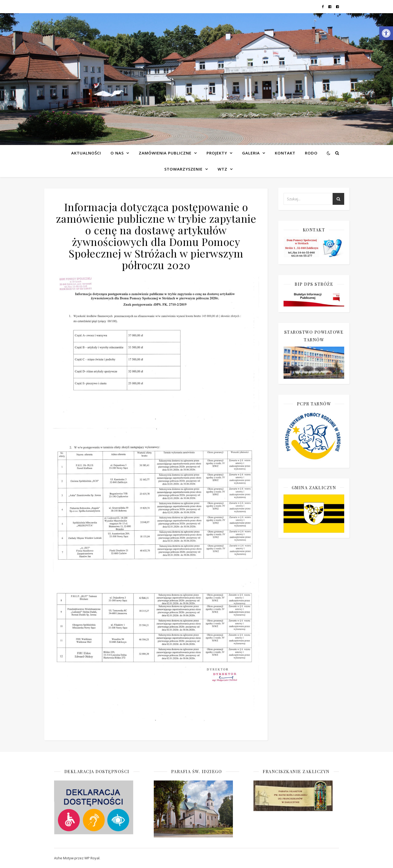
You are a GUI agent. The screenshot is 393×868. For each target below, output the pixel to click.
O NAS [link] (117, 153)
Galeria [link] (251, 153)
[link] (386, 33)
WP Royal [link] (92, 858)
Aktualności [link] (86, 153)
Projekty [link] (217, 153)
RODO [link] (311, 153)
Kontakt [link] (285, 153)
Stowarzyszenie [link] (183, 169)
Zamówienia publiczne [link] (165, 153)
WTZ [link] (222, 169)
